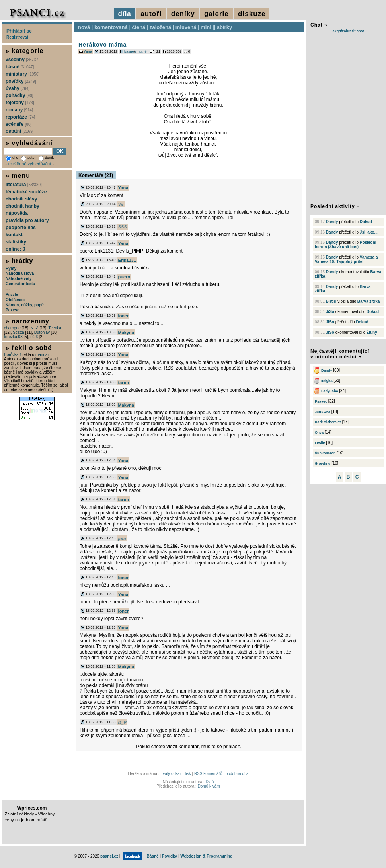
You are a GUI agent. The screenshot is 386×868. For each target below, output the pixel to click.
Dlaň (210, 782)
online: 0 (15, 249)
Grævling (323, 463)
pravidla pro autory (27, 220)
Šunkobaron (325, 453)
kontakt (14, 235)
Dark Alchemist (328, 422)
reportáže (20, 117)
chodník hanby (22, 206)
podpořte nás (21, 228)
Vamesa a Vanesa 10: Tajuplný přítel (346, 259)
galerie (216, 14)
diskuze (252, 14)
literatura (24, 185)
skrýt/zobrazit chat (348, 31)
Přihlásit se (19, 31)
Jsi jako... (369, 232)
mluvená (186, 27)
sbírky (224, 27)
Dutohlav (42, 332)
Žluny (372, 332)
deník (46, 158)
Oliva (319, 432)
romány (19, 110)
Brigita (327, 381)
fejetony (20, 103)
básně (129, 51)
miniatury (22, 74)
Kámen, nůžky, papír (25, 305)
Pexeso (13, 310)
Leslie (320, 443)
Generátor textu (20, 284)
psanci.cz (109, 856)
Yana (88, 51)
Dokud (366, 222)
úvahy (18, 88)
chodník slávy (21, 199)
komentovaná (111, 27)
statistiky (16, 242)
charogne (12, 328)
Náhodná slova (20, 273)
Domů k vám (209, 786)
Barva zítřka (369, 301)
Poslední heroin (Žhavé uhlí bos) (346, 245)
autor (28, 158)
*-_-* (35, 328)
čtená (138, 27)
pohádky (19, 95)
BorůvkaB (13, 355)
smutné (141, 51)
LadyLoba (330, 391)
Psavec (321, 401)
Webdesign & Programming (206, 856)
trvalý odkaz (171, 774)
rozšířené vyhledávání (30, 164)
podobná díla (237, 774)
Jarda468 (323, 412)
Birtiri (331, 301)
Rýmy (11, 268)
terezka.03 (13, 337)
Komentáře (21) (96, 175)
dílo (12, 158)
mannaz (43, 355)
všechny (22, 60)
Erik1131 (127, 260)
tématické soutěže (26, 192)
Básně (153, 856)
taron (124, 383)
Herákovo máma (102, 45)
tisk (188, 774)
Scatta (18, 332)
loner (124, 316)
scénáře (19, 124)
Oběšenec (15, 300)
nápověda (17, 213)
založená (160, 27)
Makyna (126, 333)
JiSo (330, 312)
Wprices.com (32, 808)
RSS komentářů (208, 774)
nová (84, 27)
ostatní (19, 131)
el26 (34, 337)
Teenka (55, 328)
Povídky (170, 856)
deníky (183, 14)
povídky (21, 81)
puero (124, 277)
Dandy (332, 222)
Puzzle (12, 295)
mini (206, 27)
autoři (151, 14)
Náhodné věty (19, 279)
